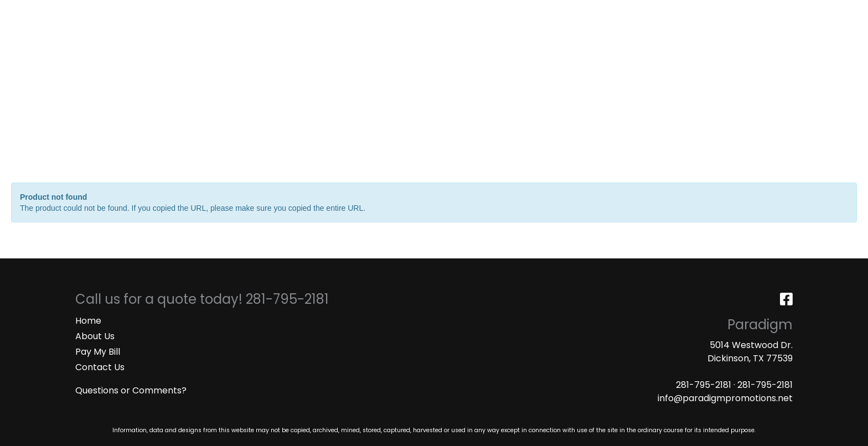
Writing (664, 48)
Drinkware (473, 48)
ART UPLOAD (213, 12)
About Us (95, 336)
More (714, 48)
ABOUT (60, 12)
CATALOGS (154, 12)
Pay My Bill (98, 352)
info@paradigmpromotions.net (725, 398)
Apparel (368, 48)
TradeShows (597, 48)
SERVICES (103, 12)
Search (714, 12)
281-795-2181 (704, 385)
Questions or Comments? (131, 390)
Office (533, 48)
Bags (417, 48)
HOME (24, 12)
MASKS (263, 12)
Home (88, 321)
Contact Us (100, 367)
